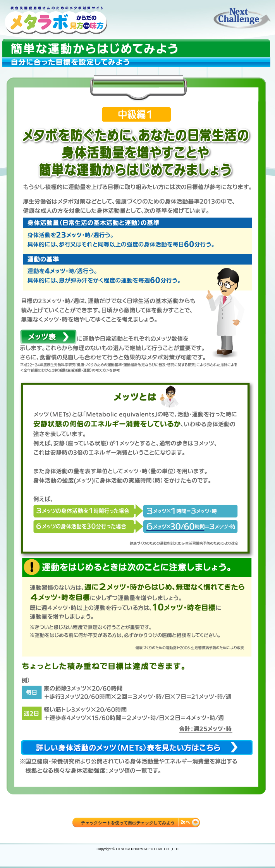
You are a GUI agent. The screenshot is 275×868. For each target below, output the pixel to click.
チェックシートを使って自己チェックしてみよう (128, 823)
